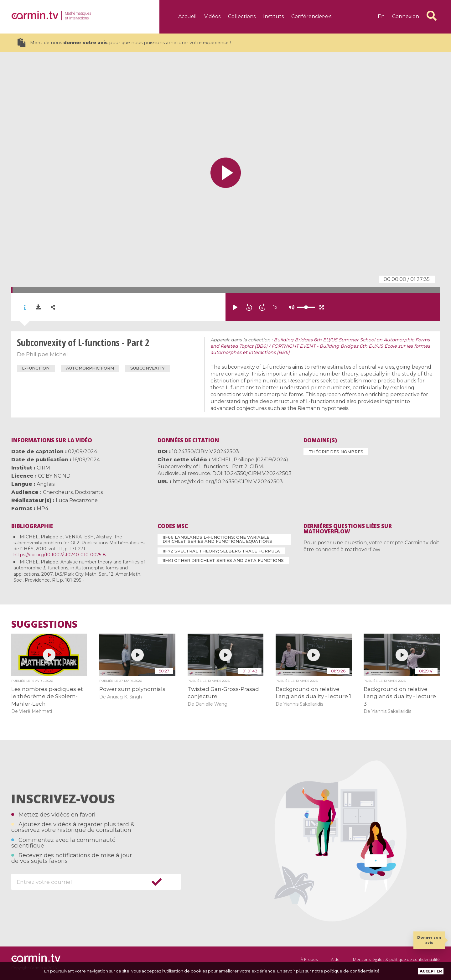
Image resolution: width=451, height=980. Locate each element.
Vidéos (212, 16)
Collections (242, 16)
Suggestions (44, 624)
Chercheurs (58, 492)
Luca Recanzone (77, 500)
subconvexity (148, 368)
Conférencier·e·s (311, 16)
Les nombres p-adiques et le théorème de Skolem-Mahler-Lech (47, 696)
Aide (335, 959)
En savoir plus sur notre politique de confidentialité (328, 971)
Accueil (187, 16)
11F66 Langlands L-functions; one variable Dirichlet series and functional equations (217, 539)
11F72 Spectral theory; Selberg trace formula (221, 551)
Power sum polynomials (132, 689)
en (381, 16)
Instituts (273, 16)
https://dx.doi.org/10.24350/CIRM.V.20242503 (228, 482)
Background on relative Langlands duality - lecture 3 (400, 696)
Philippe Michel (47, 354)
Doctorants (89, 492)
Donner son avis (429, 940)
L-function (36, 368)
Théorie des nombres (336, 452)
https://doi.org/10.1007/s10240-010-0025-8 (60, 555)
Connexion (406, 16)
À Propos (309, 959)
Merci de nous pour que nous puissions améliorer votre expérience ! (124, 43)
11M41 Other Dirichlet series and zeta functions (223, 560)
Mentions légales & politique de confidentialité (396, 959)
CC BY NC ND (54, 476)
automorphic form (90, 368)
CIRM (43, 468)
